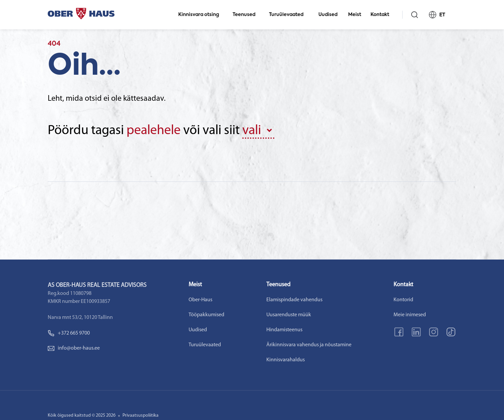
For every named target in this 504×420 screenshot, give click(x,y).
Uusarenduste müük (289, 315)
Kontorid (403, 300)
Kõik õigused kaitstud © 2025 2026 (82, 415)
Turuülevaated (289, 15)
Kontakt (383, 15)
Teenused (247, 15)
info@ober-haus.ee (74, 348)
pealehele (154, 131)
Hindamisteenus (284, 330)
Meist (355, 15)
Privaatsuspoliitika (141, 415)
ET (440, 15)
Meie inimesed (410, 315)
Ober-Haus (200, 300)
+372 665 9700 (69, 333)
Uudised (328, 15)
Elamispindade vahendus (294, 300)
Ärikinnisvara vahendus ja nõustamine (309, 345)
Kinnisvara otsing (201, 15)
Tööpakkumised (206, 315)
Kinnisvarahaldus (286, 360)
